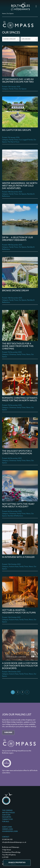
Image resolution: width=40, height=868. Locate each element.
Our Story (6, 815)
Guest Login (7, 827)
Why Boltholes (8, 813)
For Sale (6, 822)
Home (4, 14)
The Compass (7, 811)
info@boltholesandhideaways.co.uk (14, 842)
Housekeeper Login (10, 832)
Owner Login (7, 829)
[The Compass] (19, 747)
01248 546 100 (7, 840)
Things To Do (7, 819)
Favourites (7, 817)
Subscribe (8, 733)
